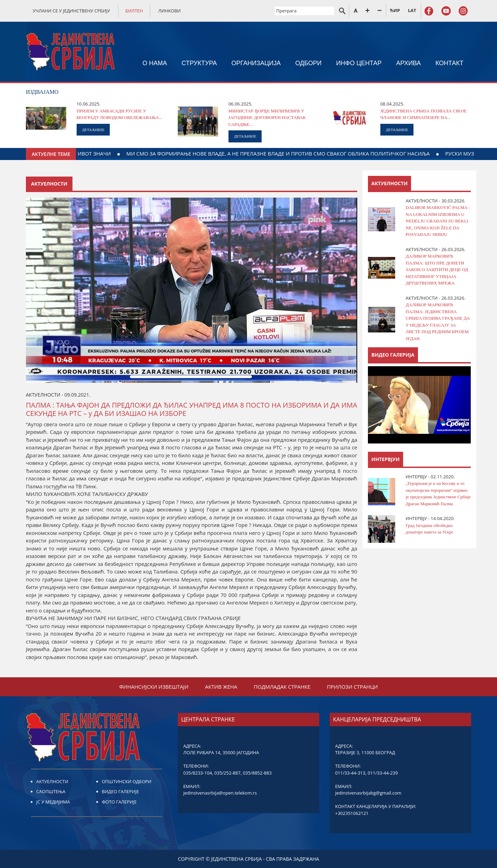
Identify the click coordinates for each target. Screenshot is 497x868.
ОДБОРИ (308, 63)
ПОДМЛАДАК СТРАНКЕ (282, 687)
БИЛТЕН (134, 11)
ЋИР (395, 10)
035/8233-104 (198, 773)
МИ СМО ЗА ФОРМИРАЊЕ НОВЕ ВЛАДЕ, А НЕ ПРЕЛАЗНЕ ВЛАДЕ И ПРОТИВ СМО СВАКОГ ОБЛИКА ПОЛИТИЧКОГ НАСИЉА (323, 153)
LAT (412, 10)
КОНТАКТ (450, 63)
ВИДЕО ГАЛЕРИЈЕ (120, 791)
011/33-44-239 (383, 773)
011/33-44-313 (350, 773)
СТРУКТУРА (199, 63)
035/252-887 (227, 773)
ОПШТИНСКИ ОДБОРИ (127, 781)
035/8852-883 (257, 773)
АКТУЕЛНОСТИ (52, 781)
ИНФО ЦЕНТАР (359, 63)
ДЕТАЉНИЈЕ (93, 130)
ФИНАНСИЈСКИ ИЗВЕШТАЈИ (154, 687)
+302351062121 (352, 813)
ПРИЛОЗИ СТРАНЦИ (352, 687)
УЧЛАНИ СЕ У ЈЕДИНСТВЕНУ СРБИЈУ (71, 11)
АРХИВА (409, 63)
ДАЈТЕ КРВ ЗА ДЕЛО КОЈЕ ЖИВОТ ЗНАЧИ (106, 153)
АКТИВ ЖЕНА (221, 687)
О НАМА (155, 63)
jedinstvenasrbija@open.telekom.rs (220, 793)
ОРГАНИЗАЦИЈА (256, 63)
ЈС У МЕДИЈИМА (53, 802)
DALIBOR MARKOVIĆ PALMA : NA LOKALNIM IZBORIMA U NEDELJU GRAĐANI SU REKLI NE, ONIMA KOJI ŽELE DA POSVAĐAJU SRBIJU (438, 221)
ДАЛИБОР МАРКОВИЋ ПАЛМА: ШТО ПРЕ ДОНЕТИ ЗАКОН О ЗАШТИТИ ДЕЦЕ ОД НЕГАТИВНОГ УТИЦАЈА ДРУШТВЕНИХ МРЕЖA (437, 270)
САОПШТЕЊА (51, 791)
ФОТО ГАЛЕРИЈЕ (119, 802)
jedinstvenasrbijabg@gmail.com (368, 793)
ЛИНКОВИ (170, 11)
